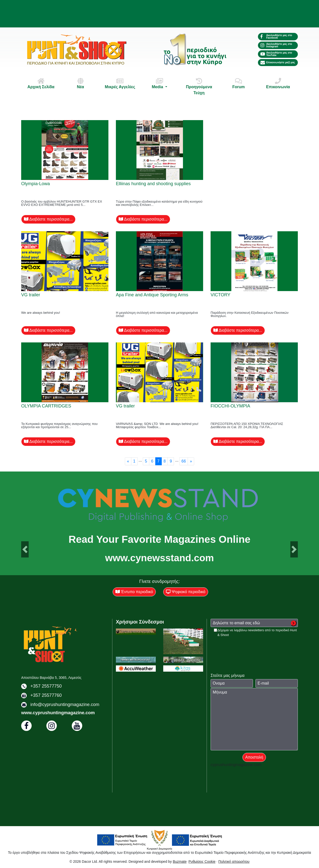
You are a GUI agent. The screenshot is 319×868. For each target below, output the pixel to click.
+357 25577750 (46, 686)
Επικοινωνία (278, 83)
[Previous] (128, 461)
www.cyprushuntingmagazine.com (58, 713)
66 (184, 461)
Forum (239, 83)
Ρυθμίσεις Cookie (202, 862)
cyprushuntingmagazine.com (236, 765)
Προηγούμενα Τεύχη (199, 86)
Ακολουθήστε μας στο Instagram (276, 45)
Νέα (80, 83)
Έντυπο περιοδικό (134, 592)
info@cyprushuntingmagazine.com (65, 705)
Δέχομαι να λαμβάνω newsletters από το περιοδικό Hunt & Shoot (257, 632)
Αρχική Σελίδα (41, 83)
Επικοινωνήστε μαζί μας (278, 63)
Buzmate (180, 862)
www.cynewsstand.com (159, 558)
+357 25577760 (46, 695)
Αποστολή (254, 757)
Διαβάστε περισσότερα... (48, 219)
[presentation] (248, 647)
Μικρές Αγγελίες (120, 83)
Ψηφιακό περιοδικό (186, 592)
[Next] (191, 461)
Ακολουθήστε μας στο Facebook (276, 37)
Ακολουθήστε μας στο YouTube (276, 54)
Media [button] (159, 83)
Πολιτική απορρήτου (234, 862)
